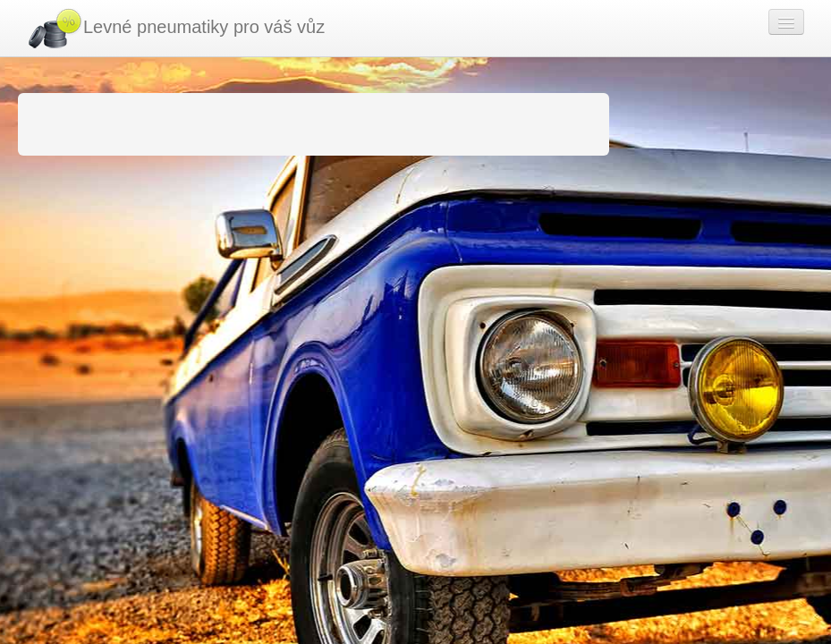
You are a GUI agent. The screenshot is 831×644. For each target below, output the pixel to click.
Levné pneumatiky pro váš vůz (176, 28)
